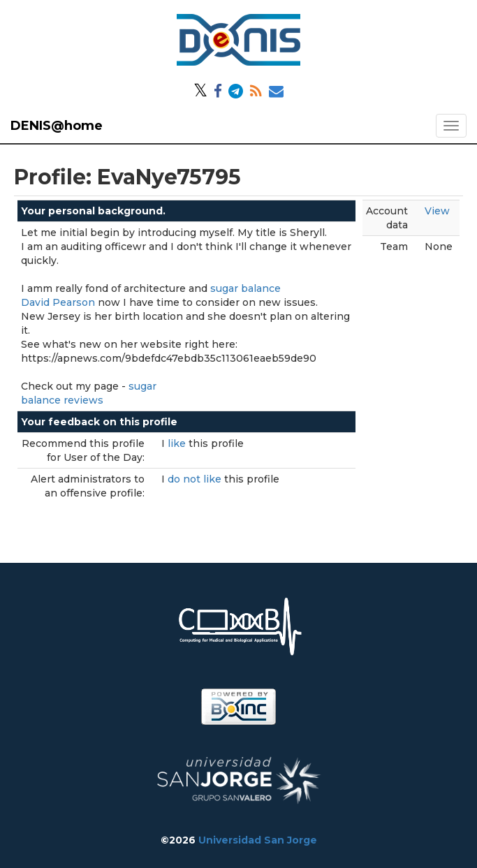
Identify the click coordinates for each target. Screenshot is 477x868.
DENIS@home (57, 126)
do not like (196, 479)
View (437, 211)
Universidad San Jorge (258, 840)
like (178, 443)
